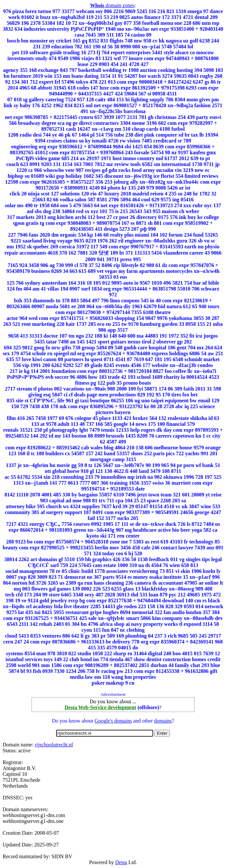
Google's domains (113, 721)
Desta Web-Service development (100, 707)
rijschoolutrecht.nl (54, 745)
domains (163, 721)
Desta (121, 862)
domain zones (112, 5)
